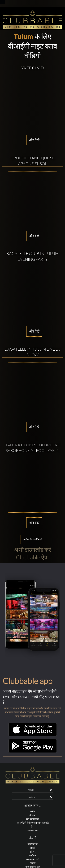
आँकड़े (33, 863)
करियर (32, 852)
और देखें (34, 140)
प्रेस (32, 827)
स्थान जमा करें (32, 859)
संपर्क (33, 848)
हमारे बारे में (32, 844)
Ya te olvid (32, 68)
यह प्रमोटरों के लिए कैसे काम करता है (33, 823)
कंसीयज (33, 855)
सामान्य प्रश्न (33, 830)
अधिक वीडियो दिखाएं (33, 539)
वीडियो (32, 815)
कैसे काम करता (33, 819)
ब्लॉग (33, 811)
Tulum (23, 36)
